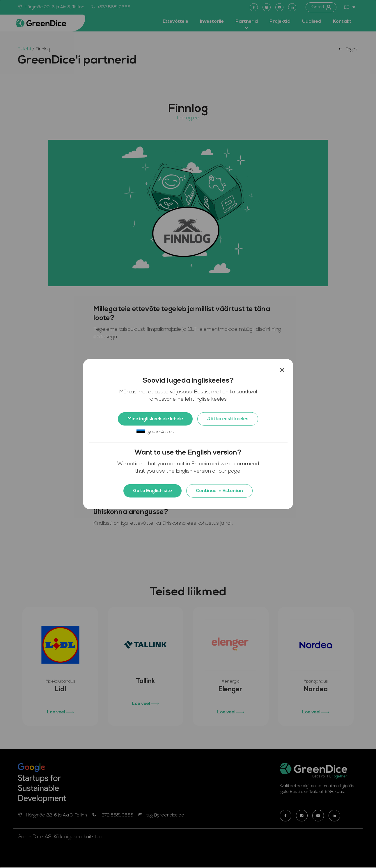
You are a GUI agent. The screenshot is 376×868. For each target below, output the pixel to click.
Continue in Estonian (219, 491)
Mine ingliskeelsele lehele (155, 419)
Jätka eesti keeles (228, 419)
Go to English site (152, 491)
